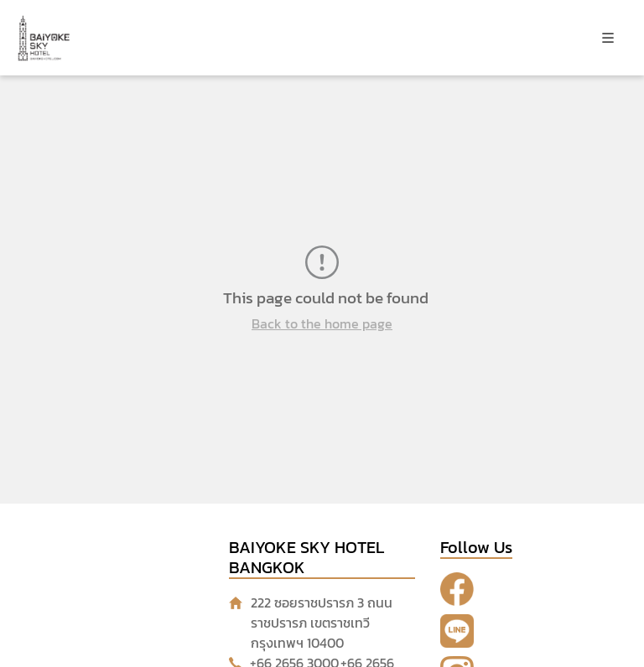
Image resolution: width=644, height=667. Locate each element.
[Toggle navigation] (608, 38)
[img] (608, 38)
